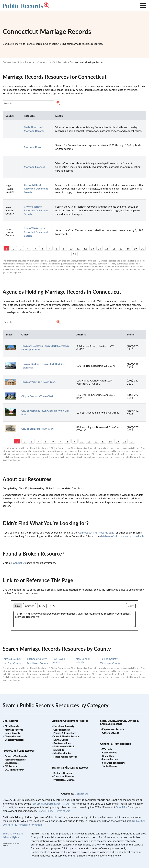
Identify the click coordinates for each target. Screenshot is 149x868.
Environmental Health (65, 746)
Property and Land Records (19, 751)
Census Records (62, 730)
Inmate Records (110, 759)
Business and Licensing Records (70, 767)
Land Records (11, 763)
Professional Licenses (64, 780)
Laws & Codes (61, 740)
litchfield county (37, 659)
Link (18, 606)
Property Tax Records (16, 756)
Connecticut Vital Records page (96, 532)
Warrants (107, 749)
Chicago (30, 606)
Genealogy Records (15, 740)
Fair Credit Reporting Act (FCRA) (50, 803)
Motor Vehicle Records (65, 757)
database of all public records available (122, 536)
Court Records (110, 753)
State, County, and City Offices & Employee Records (120, 722)
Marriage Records (14, 730)
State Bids (59, 750)
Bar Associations (62, 743)
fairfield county (12, 659)
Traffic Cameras (110, 766)
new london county (83, 660)
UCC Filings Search (14, 770)
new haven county (58, 660)
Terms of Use (63, 811)
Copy (131, 606)
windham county (110, 663)
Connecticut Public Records (18, 62)
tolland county (109, 659)
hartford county (12, 663)
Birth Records (12, 726)
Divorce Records (13, 736)
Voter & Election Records (66, 736)
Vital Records (11, 721)
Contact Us (19, 563)
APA (52, 606)
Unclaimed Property (64, 726)
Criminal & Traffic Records (115, 744)
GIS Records (11, 766)
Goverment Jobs (111, 733)
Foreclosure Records (15, 760)
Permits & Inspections (65, 733)
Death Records (12, 733)
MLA (42, 606)
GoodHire (121, 807)
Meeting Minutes (62, 753)
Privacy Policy (45, 811)
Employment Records (113, 729)
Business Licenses (63, 773)
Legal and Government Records (70, 721)
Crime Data (108, 756)
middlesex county (38, 663)
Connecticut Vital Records (52, 62)
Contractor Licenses (64, 776)
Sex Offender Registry (114, 763)
